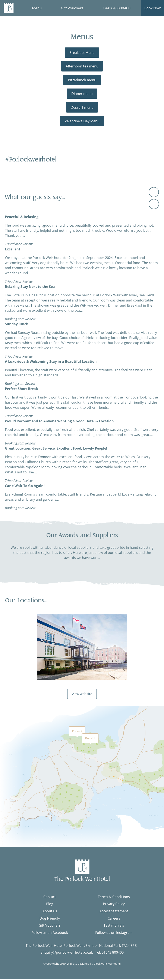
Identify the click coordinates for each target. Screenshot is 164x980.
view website (82, 694)
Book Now (152, 8)
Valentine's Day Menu (82, 121)
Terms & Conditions (114, 897)
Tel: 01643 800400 (109, 953)
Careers (114, 919)
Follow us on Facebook (50, 933)
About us (50, 912)
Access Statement (114, 912)
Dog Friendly (50, 919)
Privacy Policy (114, 905)
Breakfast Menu (82, 53)
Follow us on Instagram (114, 933)
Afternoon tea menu (82, 66)
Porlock (77, 732)
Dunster (90, 739)
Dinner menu (82, 94)
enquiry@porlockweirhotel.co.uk (67, 953)
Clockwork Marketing (107, 964)
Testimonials (114, 926)
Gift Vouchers (50, 926)
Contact (50, 897)
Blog (50, 905)
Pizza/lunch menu (82, 80)
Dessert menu (82, 107)
